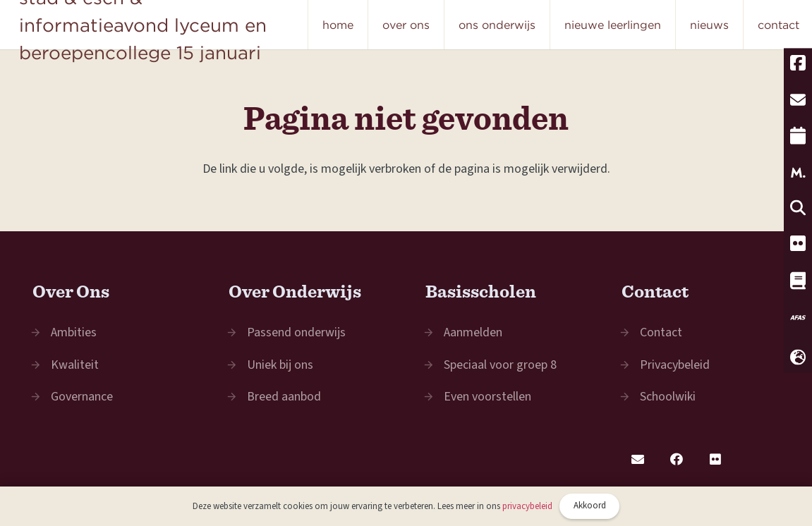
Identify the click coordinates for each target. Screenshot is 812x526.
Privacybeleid (675, 365)
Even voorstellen (487, 397)
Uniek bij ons (280, 365)
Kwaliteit (75, 365)
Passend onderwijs (296, 332)
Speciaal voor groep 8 (500, 365)
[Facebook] (676, 459)
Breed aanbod (284, 397)
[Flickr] (715, 459)
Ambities (74, 332)
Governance (82, 397)
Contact (661, 332)
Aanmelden (473, 332)
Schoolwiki (668, 397)
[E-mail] (637, 459)
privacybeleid (527, 506)
